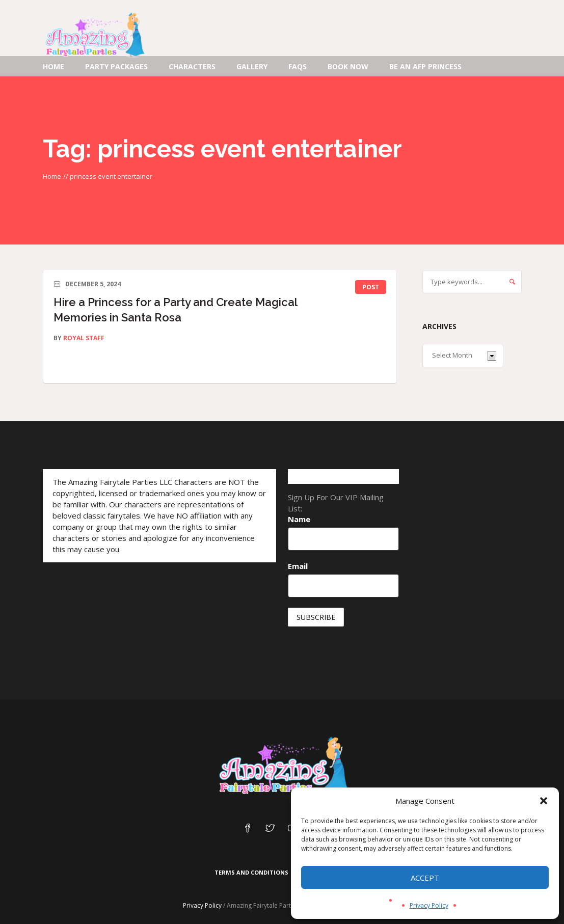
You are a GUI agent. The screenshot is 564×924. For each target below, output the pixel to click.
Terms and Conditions (251, 872)
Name (299, 519)
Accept (425, 878)
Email (298, 566)
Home (52, 176)
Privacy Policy (429, 905)
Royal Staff (84, 338)
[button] (544, 801)
